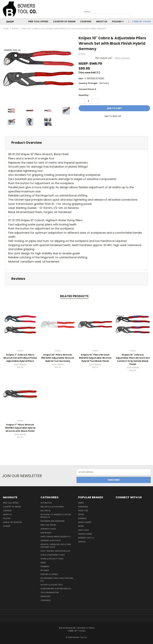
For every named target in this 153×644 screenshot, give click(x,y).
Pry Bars (45, 570)
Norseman (83, 507)
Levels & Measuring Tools (53, 555)
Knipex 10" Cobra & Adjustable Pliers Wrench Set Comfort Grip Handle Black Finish (133, 359)
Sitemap (7, 526)
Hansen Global (85, 534)
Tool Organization (50, 593)
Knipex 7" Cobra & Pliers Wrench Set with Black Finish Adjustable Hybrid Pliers (20, 358)
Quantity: (84, 95)
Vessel (81, 514)
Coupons (86, 22)
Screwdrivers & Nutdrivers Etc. (56, 589)
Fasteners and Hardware (53, 521)
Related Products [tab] (74, 296)
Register (18, 522)
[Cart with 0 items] (150, 10)
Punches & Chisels (49, 574)
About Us (102, 22)
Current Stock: (87, 89)
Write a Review (122, 58)
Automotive (46, 503)
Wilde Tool (83, 511)
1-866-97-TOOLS (141, 22)
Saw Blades (46, 533)
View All (82, 542)
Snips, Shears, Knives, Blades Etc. (56, 537)
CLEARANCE (46, 600)
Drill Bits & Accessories (52, 507)
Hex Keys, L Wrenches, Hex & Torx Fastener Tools (56, 546)
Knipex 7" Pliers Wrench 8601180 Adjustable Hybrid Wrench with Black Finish (20, 428)
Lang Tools (84, 530)
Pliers (43, 563)
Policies (118, 22)
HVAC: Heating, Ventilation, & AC (56, 551)
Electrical (46, 511)
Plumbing (45, 566)
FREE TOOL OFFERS (38, 22)
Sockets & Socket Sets (52, 585)
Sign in (6, 522)
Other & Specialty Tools (52, 559)
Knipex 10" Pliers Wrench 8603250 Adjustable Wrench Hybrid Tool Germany (58, 358)
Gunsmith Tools (48, 529)
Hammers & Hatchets (51, 540)
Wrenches (45, 596)
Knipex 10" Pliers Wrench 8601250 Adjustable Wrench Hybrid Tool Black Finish (95, 358)
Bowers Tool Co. (86, 538)
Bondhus (82, 518)
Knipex (81, 503)
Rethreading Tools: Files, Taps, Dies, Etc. (57, 579)
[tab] (76, 143)
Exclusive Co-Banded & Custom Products (56, 516)
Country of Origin (64, 22)
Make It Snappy (85, 522)
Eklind (81, 526)
